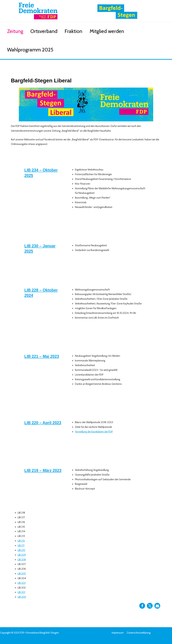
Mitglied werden (117, 31)
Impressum (118, 633)
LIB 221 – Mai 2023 (42, 356)
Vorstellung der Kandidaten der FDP (94, 432)
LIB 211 (21, 545)
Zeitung (16, 31)
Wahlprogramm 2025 (31, 50)
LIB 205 (22, 574)
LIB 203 (22, 583)
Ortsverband (48, 31)
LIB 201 (21, 592)
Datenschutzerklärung (138, 633)
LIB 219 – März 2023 (43, 470)
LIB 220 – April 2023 (43, 423)
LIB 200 (22, 597)
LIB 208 (22, 559)
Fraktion (81, 31)
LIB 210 (21, 550)
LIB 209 (22, 555)
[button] (142, 606)
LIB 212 (21, 541)
